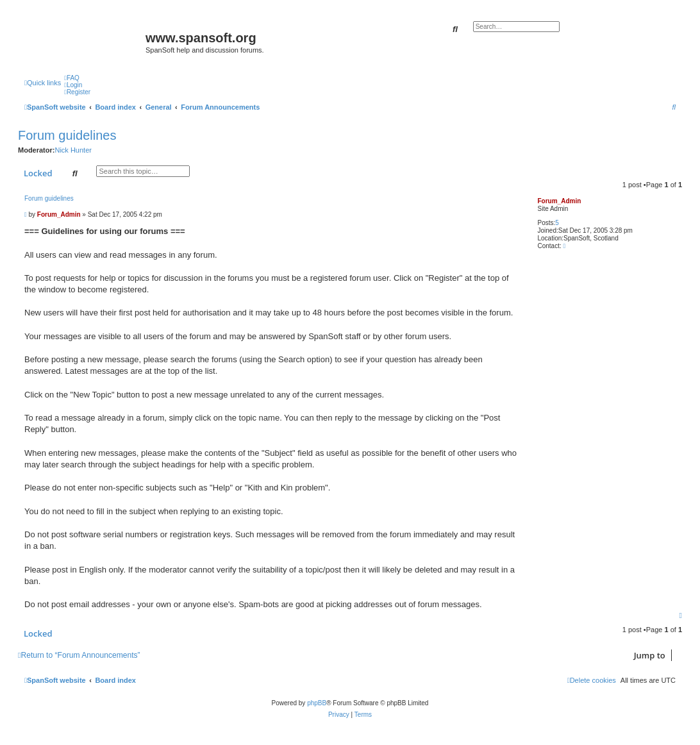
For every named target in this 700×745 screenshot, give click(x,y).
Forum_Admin (559, 201)
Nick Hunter (73, 150)
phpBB (317, 703)
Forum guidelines (67, 135)
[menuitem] (72, 78)
